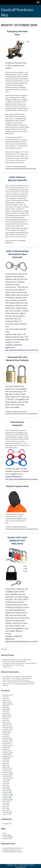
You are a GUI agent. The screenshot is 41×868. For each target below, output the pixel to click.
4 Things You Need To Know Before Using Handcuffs (19, 663)
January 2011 (7, 751)
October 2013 (7, 715)
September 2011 (8, 746)
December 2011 (8, 740)
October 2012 (7, 731)
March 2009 (6, 789)
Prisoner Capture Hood (17, 486)
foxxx (4, 682)
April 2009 (6, 787)
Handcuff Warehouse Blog (26, 865)
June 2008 (6, 805)
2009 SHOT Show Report (22, 680)
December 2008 (8, 794)
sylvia (24, 867)
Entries (7, 835)
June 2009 (6, 783)
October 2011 (7, 744)
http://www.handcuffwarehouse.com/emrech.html (21, 169)
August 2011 (7, 747)
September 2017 (8, 695)
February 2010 (7, 769)
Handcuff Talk (7, 667)
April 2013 (6, 720)
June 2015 (6, 711)
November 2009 (8, 774)
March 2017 (6, 700)
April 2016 (6, 708)
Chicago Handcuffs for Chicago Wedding (21, 682)
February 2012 (7, 738)
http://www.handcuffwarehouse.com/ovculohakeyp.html (23, 414)
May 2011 (6, 749)
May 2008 (6, 807)
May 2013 (6, 718)
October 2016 (7, 702)
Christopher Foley (8, 676)
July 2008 (6, 803)
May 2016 (6, 706)
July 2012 (6, 735)
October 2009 (7, 776)
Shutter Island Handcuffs (24, 676)
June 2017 (6, 699)
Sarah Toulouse (8, 684)
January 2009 (7, 792)
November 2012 (8, 729)
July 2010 (6, 760)
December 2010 (8, 753)
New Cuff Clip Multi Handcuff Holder (14, 661)
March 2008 (6, 810)
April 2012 (6, 736)
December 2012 (8, 728)
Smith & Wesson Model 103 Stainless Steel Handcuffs (17, 254)
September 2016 (8, 704)
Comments (8, 837)
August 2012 (7, 733)
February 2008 (7, 812)
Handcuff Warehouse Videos (12, 850)
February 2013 (7, 724)
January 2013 (7, 726)
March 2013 (6, 722)
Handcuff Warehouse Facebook (13, 852)
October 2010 (7, 755)
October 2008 (7, 798)
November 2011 (8, 742)
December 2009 (8, 773)
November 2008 (8, 796)
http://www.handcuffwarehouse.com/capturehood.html (22, 529)
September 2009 (8, 778)
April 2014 (6, 713)
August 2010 (7, 758)
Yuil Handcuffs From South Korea (13, 665)
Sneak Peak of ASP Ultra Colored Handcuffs (17, 660)
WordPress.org (7, 839)
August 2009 (7, 780)
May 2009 (6, 785)
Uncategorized (7, 824)
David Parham (7, 680)
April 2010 (6, 765)
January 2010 (7, 771)
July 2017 (6, 697)
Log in (5, 833)
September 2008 (8, 800)
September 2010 (8, 756)
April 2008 (6, 809)
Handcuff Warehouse (20, 167)
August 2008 (7, 801)
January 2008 (7, 814)
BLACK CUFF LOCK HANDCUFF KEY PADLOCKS (17, 541)
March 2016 (6, 709)
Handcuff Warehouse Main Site (13, 848)
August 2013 (7, 717)
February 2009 (7, 791)
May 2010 (6, 764)
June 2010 (6, 762)
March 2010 (6, 767)
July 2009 (6, 782)
